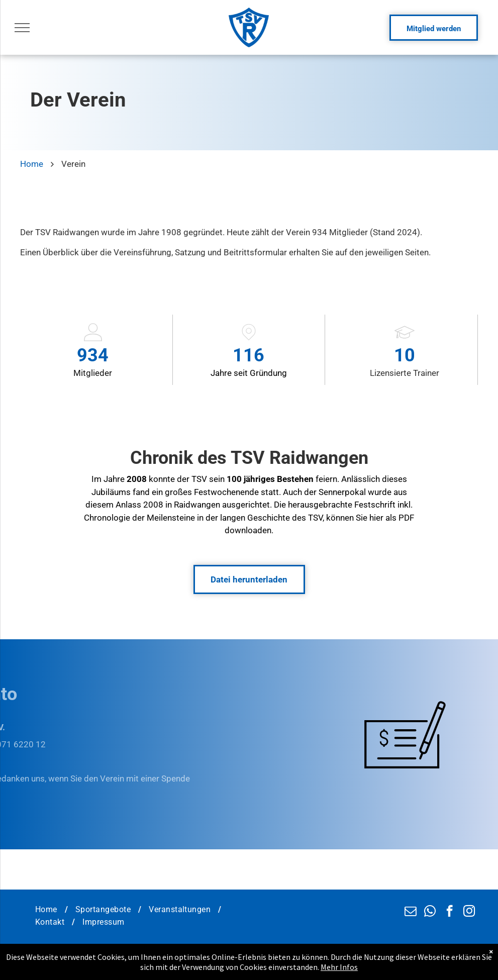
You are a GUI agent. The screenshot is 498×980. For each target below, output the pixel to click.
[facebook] (450, 912)
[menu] (22, 28)
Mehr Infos (339, 970)
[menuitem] (48, 910)
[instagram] (469, 912)
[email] (410, 912)
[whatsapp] (430, 912)
